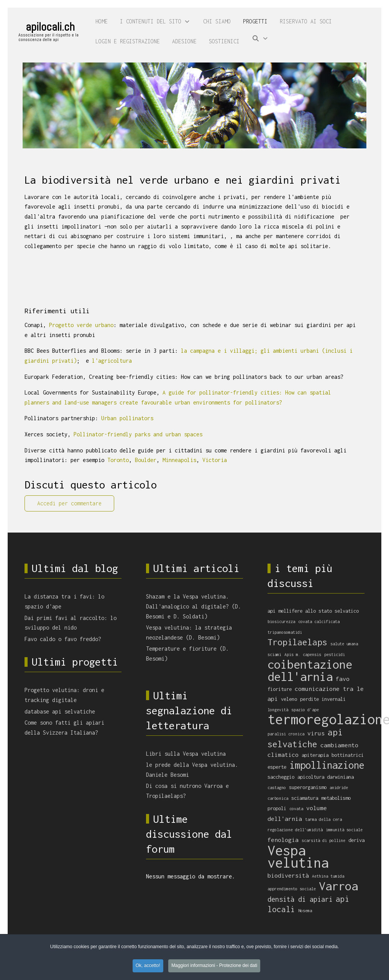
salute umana (344, 644)
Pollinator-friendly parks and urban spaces (138, 434)
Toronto (118, 460)
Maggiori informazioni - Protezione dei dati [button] (214, 967)
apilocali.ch (50, 27)
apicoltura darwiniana (326, 777)
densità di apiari (300, 899)
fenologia (283, 840)
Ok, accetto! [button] (148, 967)
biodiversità (288, 875)
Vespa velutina (298, 857)
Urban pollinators (127, 418)
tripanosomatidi (285, 632)
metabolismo (336, 798)
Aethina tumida (328, 876)
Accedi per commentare (69, 503)
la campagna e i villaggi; (219, 351)
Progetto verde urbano (81, 325)
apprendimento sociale (292, 889)
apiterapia (315, 755)
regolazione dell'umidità (295, 830)
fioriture (280, 689)
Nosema (305, 911)
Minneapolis (179, 460)
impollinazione (327, 765)
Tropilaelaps (297, 642)
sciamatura (305, 798)
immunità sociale (344, 830)
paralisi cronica (286, 734)
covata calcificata (319, 622)
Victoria (215, 460)
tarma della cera (323, 819)
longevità (278, 710)
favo (343, 679)
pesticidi (335, 654)
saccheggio (281, 777)
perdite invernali (323, 699)
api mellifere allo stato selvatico (313, 611)
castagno (277, 788)
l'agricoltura (112, 361)
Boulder (146, 460)
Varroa (338, 886)
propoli (277, 808)
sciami (274, 654)
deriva (356, 840)
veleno (289, 699)
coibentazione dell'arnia (310, 670)
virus (316, 733)
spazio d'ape (305, 710)
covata (296, 809)
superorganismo (308, 787)
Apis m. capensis (303, 654)
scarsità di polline (323, 840)
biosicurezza (281, 622)
